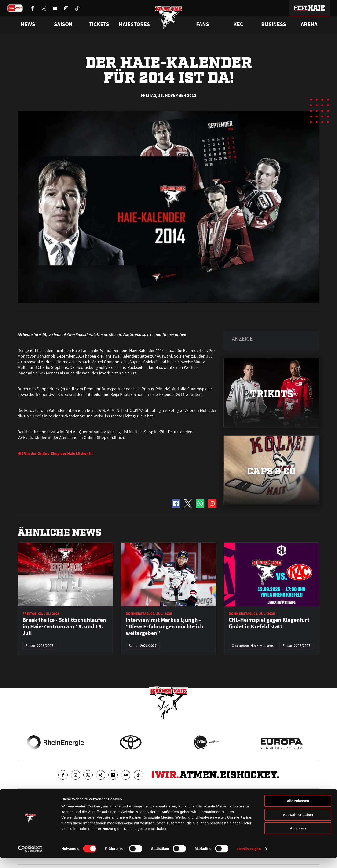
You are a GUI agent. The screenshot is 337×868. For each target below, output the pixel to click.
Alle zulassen (298, 811)
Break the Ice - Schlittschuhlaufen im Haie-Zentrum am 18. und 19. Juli (64, 626)
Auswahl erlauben (298, 825)
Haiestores (134, 24)
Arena (309, 24)
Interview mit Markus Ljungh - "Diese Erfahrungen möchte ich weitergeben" (165, 626)
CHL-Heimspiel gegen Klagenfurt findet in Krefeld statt (269, 623)
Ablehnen (298, 838)
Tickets (99, 24)
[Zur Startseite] (169, 19)
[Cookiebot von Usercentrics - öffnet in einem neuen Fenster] (30, 859)
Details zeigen (249, 859)
